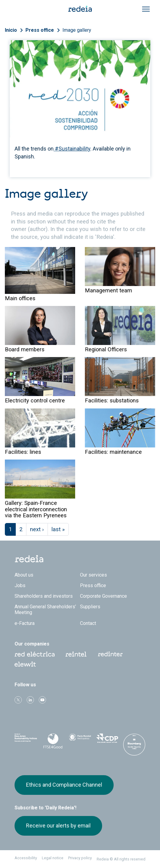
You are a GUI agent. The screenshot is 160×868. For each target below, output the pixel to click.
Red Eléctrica (35, 654)
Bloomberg (134, 746)
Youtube (42, 700)
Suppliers (90, 607)
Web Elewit (25, 664)
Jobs (20, 585)
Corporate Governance (103, 596)
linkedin (30, 700)
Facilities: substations (112, 400)
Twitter (18, 700)
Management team (108, 290)
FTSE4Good (53, 741)
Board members (25, 349)
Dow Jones (26, 740)
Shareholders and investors (44, 596)
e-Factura (25, 623)
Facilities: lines (23, 452)
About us (24, 575)
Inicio (11, 30)
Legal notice (53, 858)
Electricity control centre (35, 400)
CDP (107, 740)
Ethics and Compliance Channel (64, 785)
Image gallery (77, 30)
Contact (88, 623)
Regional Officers (106, 349)
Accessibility (26, 858)
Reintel (76, 654)
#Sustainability (72, 149)
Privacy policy (80, 858)
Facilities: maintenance (113, 452)
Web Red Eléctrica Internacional (110, 654)
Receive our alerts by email (58, 826)
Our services (93, 575)
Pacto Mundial (80, 740)
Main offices (20, 298)
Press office (40, 30)
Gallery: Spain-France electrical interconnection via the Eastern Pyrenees (36, 509)
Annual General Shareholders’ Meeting (45, 610)
